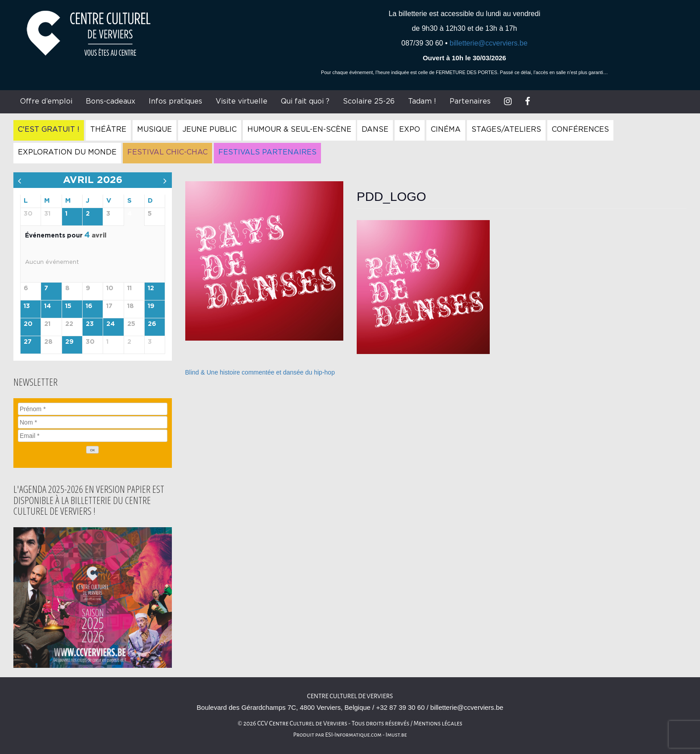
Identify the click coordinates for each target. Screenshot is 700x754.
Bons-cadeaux (110, 101)
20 (28, 324)
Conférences (580, 129)
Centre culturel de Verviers (350, 696)
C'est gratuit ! (49, 129)
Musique (154, 129)
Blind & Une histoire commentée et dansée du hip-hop (260, 372)
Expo (410, 129)
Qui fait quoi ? (305, 101)
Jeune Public (210, 129)
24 (110, 324)
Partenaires (470, 101)
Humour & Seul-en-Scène (299, 129)
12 (151, 288)
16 (89, 306)
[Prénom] (93, 409)
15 (68, 306)
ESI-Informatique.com (353, 735)
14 (48, 306)
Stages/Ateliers (506, 129)
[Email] (93, 436)
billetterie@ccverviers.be (489, 43)
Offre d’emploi (46, 101)
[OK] (92, 450)
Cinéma (446, 129)
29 (69, 342)
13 (27, 306)
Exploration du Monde (67, 152)
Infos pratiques (175, 101)
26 (152, 324)
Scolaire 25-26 (369, 101)
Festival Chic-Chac (167, 152)
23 (90, 324)
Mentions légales (438, 723)
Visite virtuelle (242, 101)
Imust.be (396, 735)
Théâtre (108, 129)
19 (151, 306)
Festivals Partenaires (267, 152)
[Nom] (93, 422)
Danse (375, 129)
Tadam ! (422, 101)
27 (28, 342)
